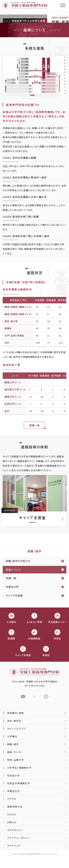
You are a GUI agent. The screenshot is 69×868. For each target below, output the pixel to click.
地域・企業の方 (15, 760)
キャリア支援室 (14, 595)
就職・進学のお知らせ (18, 561)
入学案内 (12, 736)
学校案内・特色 (15, 713)
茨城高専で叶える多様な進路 (29, 21)
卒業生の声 (12, 587)
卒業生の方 (13, 791)
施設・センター (15, 752)
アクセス (12, 799)
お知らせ (12, 822)
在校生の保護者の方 (19, 783)
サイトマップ (14, 846)
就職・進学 (35, 551)
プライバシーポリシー (19, 838)
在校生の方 (13, 775)
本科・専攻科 (14, 721)
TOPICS (12, 814)
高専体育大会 (15, 807)
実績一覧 (34, 425)
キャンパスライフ (16, 729)
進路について (13, 570)
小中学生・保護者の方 (19, 768)
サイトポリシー (15, 830)
